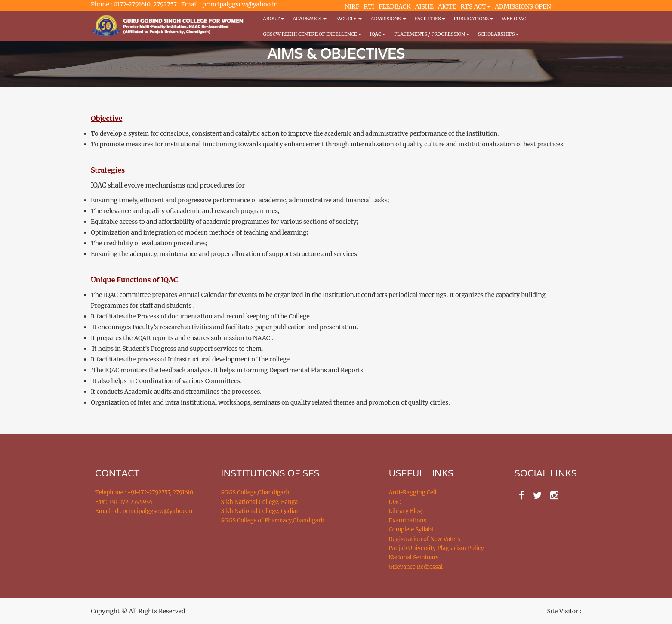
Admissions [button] (388, 19)
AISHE (424, 6)
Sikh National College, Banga (260, 502)
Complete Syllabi (411, 530)
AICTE (447, 6)
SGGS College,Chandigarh (255, 493)
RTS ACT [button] (476, 6)
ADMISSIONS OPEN (523, 6)
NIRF (352, 6)
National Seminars (414, 558)
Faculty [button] (348, 19)
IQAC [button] (378, 34)
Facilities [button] (430, 19)
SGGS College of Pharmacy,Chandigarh (273, 521)
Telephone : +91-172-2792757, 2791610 (144, 493)
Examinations (408, 521)
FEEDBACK (395, 6)
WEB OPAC (514, 19)
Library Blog (405, 511)
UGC (395, 502)
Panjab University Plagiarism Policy (437, 548)
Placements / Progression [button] (432, 34)
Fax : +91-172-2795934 (124, 502)
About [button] (273, 19)
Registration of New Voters (425, 539)
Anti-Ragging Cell (413, 493)
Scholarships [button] (499, 34)
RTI (369, 6)
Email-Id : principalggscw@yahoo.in (144, 511)
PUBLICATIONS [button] (473, 19)
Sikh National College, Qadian (261, 511)
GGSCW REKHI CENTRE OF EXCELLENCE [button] (312, 34)
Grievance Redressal (416, 567)
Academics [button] (310, 19)
